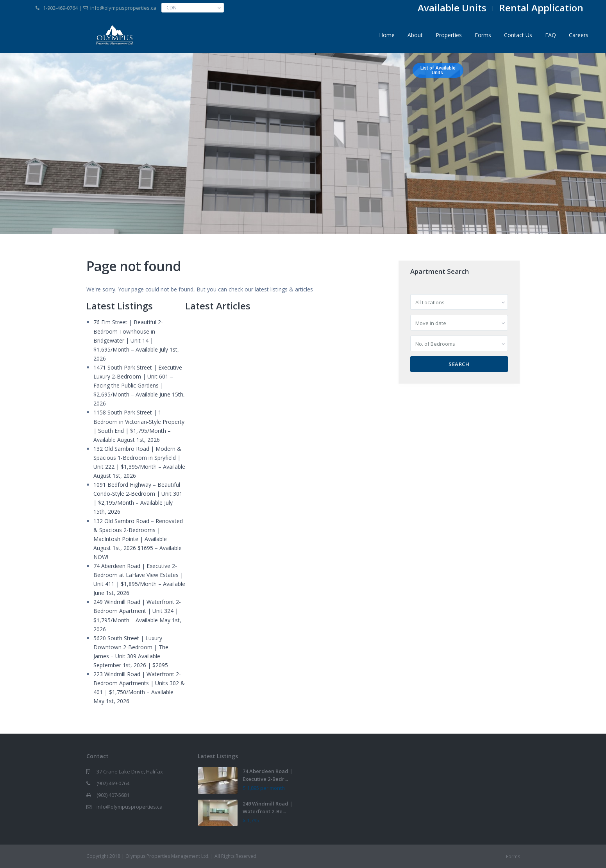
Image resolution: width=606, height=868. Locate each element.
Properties (449, 35)
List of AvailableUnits (438, 70)
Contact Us (518, 35)
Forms (483, 35)
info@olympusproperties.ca (130, 807)
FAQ (551, 35)
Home (387, 35)
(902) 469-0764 (113, 783)
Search (459, 364)
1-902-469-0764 (60, 8)
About (415, 35)
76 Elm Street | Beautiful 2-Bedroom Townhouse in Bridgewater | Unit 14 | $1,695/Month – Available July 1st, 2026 (136, 340)
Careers (579, 35)
